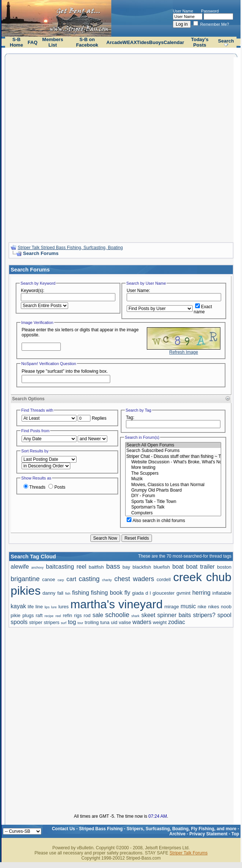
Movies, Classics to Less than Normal (173, 485)
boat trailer (200, 567)
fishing (81, 593)
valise (125, 622)
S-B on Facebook (87, 42)
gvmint (183, 593)
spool (224, 615)
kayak (18, 606)
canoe (49, 579)
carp (61, 580)
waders (142, 622)
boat (178, 567)
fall (60, 593)
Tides (143, 42)
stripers (52, 622)
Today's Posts (200, 42)
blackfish (142, 567)
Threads (34, 487)
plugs (28, 615)
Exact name (203, 309)
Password (210, 11)
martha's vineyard (116, 604)
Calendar (174, 42)
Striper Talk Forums (189, 853)
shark (135, 616)
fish (68, 594)
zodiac (176, 622)
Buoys (156, 42)
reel (58, 616)
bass (113, 566)
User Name (183, 11)
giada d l (142, 593)
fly (127, 593)
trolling (92, 622)
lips (47, 607)
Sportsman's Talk (173, 507)
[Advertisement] (89, 147)
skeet (148, 615)
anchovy (37, 568)
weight (160, 622)
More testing (173, 468)
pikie (16, 615)
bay (126, 567)
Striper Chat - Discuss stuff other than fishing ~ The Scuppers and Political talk (173, 457)
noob (226, 607)
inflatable (222, 593)
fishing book (107, 593)
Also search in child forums (156, 521)
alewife (20, 567)
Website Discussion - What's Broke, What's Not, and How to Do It (173, 462)
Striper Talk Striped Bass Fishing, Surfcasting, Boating (70, 248)
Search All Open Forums (173, 445)
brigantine (25, 579)
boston (224, 567)
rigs (78, 615)
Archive (178, 834)
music (188, 606)
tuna (105, 622)
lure (54, 607)
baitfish (96, 567)
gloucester (164, 593)
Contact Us (64, 829)
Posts (57, 487)
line (39, 607)
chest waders (134, 579)
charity (107, 580)
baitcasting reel (66, 567)
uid (114, 622)
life (31, 607)
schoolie (117, 615)
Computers (173, 513)
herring (201, 593)
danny (49, 593)
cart (72, 579)
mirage (172, 607)
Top (235, 834)
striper (36, 622)
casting (89, 579)
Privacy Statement (208, 834)
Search (226, 41)
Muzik (173, 479)
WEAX (130, 42)
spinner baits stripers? (187, 615)
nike (202, 607)
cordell (164, 579)
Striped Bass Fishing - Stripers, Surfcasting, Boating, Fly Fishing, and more (158, 829)
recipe (49, 616)
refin (68, 615)
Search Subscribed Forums (173, 451)
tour (81, 623)
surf (64, 623)
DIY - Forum (173, 496)
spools (19, 622)
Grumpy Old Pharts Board (173, 490)
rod (87, 615)
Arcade (115, 42)
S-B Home (16, 42)
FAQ (33, 42)
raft (39, 615)
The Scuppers (173, 473)
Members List (53, 42)
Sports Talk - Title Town (173, 502)
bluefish (162, 567)
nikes (213, 607)
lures (63, 607)
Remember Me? (211, 24)
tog (72, 622)
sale (98, 615)
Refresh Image (184, 352)
